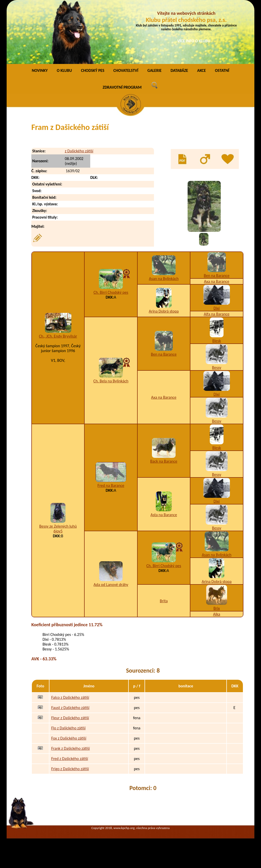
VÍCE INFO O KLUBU (194, 41)
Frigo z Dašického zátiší (70, 769)
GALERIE (154, 70)
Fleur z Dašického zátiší (70, 718)
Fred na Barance (111, 485)
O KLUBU (64, 70)
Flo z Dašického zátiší (68, 728)
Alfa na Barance (217, 314)
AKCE (201, 70)
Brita (164, 601)
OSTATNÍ (222, 70)
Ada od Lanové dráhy (111, 585)
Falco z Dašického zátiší (70, 697)
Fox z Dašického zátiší (69, 738)
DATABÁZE (179, 70)
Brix (217, 608)
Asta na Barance (164, 515)
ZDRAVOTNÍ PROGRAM (122, 87)
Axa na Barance (217, 281)
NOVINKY (40, 70)
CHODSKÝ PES (93, 70)
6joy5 (58, 531)
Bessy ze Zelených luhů (58, 526)
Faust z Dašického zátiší (70, 708)
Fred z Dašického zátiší (70, 759)
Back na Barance (164, 461)
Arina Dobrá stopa (164, 311)
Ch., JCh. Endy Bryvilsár (58, 336)
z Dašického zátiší (79, 151)
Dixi (217, 308)
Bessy (217, 368)
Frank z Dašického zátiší (70, 748)
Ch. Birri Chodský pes (111, 292)
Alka (217, 614)
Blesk (217, 341)
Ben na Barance (217, 276)
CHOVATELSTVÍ (126, 70)
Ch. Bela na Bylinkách (111, 381)
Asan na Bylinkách (164, 279)
